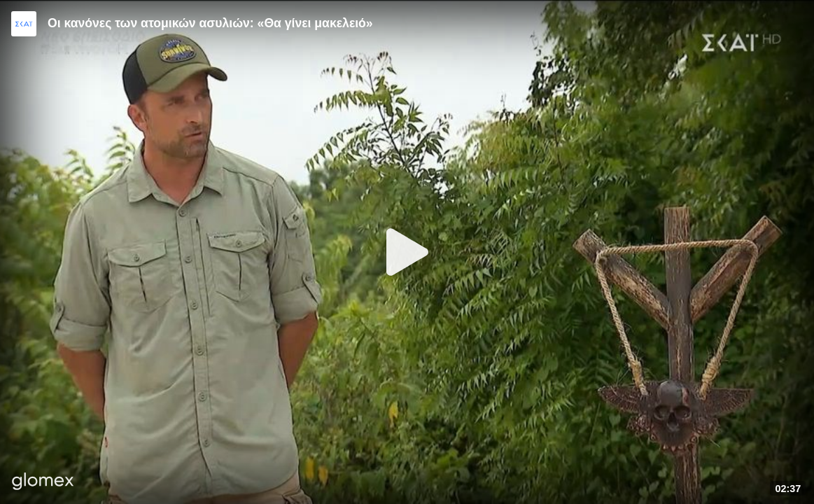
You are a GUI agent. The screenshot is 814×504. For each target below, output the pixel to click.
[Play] (407, 252)
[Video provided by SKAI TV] (24, 24)
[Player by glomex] (43, 483)
